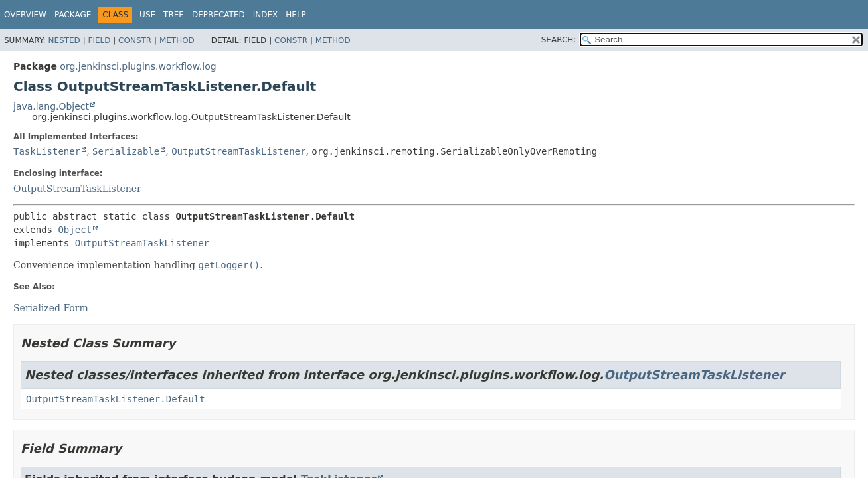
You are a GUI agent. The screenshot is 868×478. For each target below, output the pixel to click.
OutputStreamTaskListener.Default (116, 399)
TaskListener (47, 151)
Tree (174, 15)
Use (147, 15)
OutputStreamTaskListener (238, 151)
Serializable (126, 151)
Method (177, 40)
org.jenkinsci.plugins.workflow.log (138, 66)
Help (296, 15)
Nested (64, 40)
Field (99, 40)
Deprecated (218, 15)
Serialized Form (51, 308)
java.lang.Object (51, 106)
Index (266, 15)
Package (73, 15)
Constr (135, 40)
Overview (25, 15)
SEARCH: (559, 40)
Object (75, 230)
